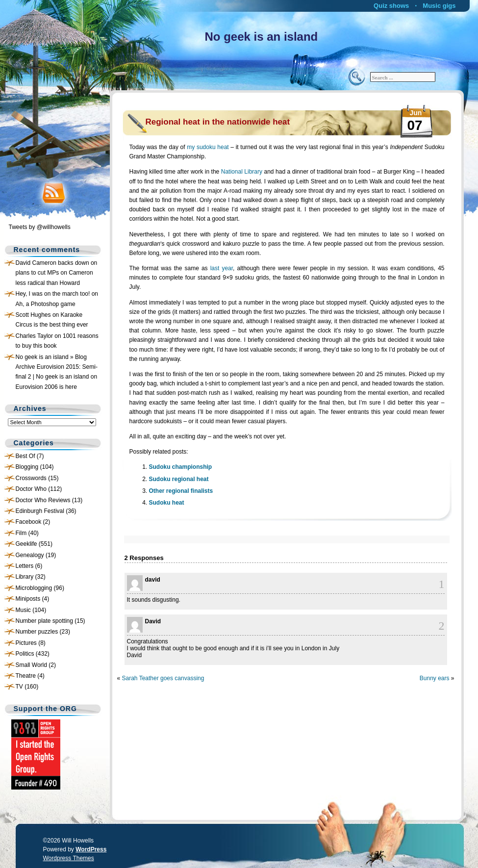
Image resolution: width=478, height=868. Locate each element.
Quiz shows (391, 6)
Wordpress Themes (69, 858)
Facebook (29, 522)
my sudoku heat (208, 147)
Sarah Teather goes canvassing (163, 678)
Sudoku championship (181, 467)
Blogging (27, 467)
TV (19, 687)
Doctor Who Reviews (43, 500)
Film (21, 533)
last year (222, 268)
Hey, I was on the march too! (53, 294)
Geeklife (26, 544)
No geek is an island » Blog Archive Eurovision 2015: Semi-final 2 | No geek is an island (57, 367)
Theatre (26, 676)
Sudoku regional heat (179, 479)
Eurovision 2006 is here (46, 387)
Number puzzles (37, 632)
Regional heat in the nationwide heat (218, 122)
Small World (31, 665)
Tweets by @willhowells (40, 227)
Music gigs (439, 6)
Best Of (25, 456)
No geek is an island (262, 37)
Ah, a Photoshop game (46, 304)
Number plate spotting (44, 621)
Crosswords (31, 478)
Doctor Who (31, 489)
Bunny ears (435, 678)
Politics (25, 654)
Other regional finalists (181, 491)
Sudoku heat (167, 503)
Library (25, 577)
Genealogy (30, 555)
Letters (25, 566)
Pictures (26, 643)
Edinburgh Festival (40, 511)
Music (23, 610)
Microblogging (34, 588)
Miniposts (28, 599)
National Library (242, 172)
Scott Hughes (33, 315)
